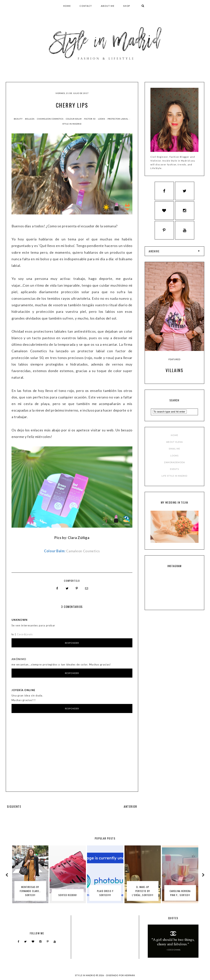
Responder (72, 642)
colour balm (74, 119)
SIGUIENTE (14, 806)
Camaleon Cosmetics (83, 551)
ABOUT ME (108, 6)
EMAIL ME (175, 451)
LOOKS (175, 457)
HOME (67, 6)
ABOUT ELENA (174, 444)
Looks (102, 119)
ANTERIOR (131, 806)
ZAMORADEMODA (174, 464)
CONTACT (86, 6)
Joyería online (23, 690)
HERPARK (130, 975)
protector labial (118, 119)
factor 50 (90, 119)
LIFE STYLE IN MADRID (175, 478)
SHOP (127, 6)
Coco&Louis (25, 634)
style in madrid (72, 124)
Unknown (20, 620)
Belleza (30, 119)
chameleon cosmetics (51, 119)
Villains (174, 372)
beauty (19, 119)
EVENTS (175, 471)
